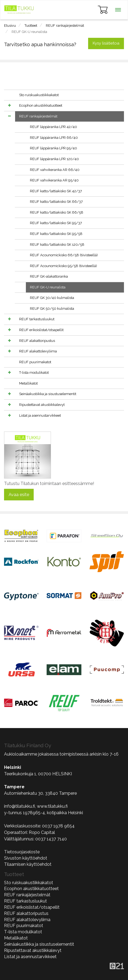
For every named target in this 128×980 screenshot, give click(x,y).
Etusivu (10, 26)
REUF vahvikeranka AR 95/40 (54, 180)
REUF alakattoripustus (37, 341)
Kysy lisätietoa (106, 43)
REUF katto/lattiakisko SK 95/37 (56, 223)
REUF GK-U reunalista (29, 32)
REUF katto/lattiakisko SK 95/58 (56, 234)
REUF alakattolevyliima (38, 351)
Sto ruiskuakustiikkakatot (39, 95)
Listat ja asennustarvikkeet (40, 415)
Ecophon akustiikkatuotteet (41, 105)
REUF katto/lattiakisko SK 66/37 (56, 202)
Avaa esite (19, 495)
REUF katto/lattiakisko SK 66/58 (57, 212)
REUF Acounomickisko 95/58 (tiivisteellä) (63, 266)
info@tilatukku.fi (20, 806)
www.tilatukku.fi (52, 806)
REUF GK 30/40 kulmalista (52, 298)
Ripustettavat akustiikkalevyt (42, 405)
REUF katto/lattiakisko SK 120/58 (57, 245)
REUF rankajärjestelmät (65, 26)
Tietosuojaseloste (22, 852)
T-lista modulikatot (34, 373)
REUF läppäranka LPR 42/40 (53, 127)
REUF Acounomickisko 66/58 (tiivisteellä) (64, 255)
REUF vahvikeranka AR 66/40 (55, 170)
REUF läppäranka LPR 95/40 (53, 148)
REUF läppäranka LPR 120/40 (54, 159)
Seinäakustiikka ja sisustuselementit (48, 394)
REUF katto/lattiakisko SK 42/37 (56, 191)
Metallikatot (28, 383)
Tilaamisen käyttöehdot (28, 864)
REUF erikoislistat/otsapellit (41, 330)
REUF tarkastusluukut (37, 319)
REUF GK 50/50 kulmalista (52, 309)
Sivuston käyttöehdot (26, 858)
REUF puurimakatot (35, 362)
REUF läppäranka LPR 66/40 (54, 138)
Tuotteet (31, 26)
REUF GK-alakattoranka (49, 276)
